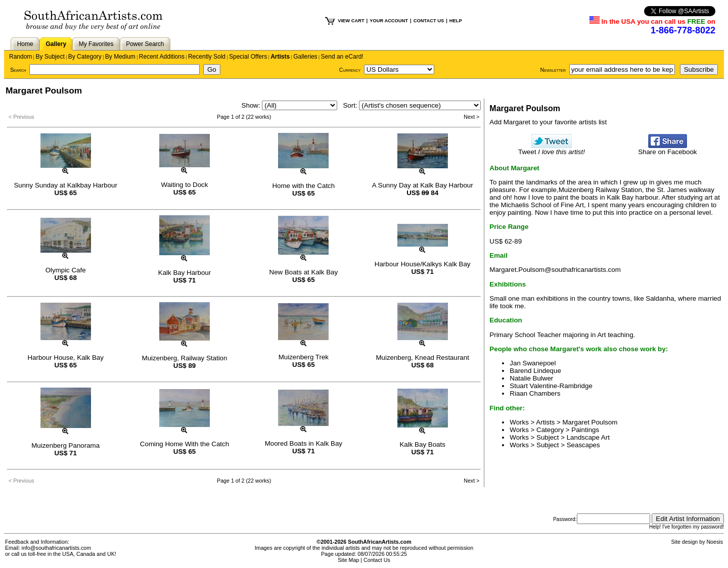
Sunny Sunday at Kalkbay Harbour (65, 185)
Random (20, 57)
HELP (456, 21)
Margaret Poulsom (590, 422)
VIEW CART (351, 21)
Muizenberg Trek (304, 357)
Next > (471, 117)
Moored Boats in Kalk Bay (304, 443)
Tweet (552, 149)
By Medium (120, 57)
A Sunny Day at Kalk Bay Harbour (423, 185)
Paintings (585, 430)
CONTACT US (429, 21)
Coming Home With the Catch (185, 444)
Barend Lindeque (535, 371)
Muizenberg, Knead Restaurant (422, 358)
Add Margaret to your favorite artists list (548, 122)
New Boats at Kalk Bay (304, 272)
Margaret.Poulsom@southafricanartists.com (555, 270)
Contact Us (377, 560)
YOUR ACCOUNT (389, 21)
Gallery (56, 44)
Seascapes (583, 445)
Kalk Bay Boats (422, 444)
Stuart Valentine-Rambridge (551, 386)
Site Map (348, 560)
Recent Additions (162, 57)
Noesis (715, 542)
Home (25, 44)
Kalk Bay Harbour (185, 273)
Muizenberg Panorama (65, 445)
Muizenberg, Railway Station (185, 358)
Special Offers (248, 57)
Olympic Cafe (66, 270)
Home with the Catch (303, 186)
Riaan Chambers (535, 393)
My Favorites (96, 44)
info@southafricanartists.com (57, 548)
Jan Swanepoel (533, 363)
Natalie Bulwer (531, 378)
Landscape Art (588, 437)
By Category (85, 57)
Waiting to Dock (185, 185)
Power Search (145, 44)
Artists (280, 57)
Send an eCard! (342, 57)
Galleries (305, 57)
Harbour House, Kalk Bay (65, 358)
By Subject (50, 57)
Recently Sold (207, 57)
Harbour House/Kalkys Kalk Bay (423, 264)
